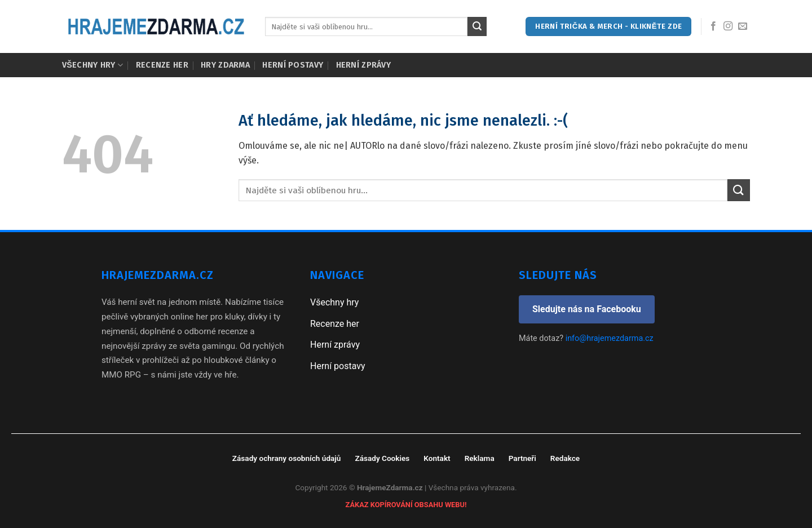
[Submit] (477, 26)
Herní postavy (293, 65)
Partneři (522, 458)
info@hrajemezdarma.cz (610, 338)
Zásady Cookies (382, 458)
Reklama (480, 458)
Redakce (565, 458)
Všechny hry (92, 65)
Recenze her (162, 65)
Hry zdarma (225, 65)
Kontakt (437, 458)
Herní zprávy (363, 65)
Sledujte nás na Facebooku (587, 309)
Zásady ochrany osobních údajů (287, 458)
